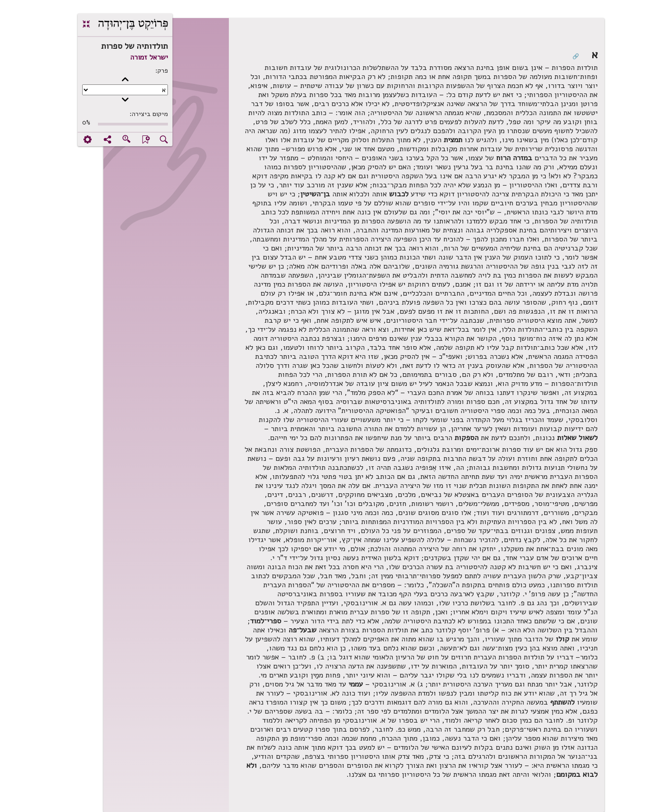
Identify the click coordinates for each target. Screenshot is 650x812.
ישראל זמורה (120, 57)
